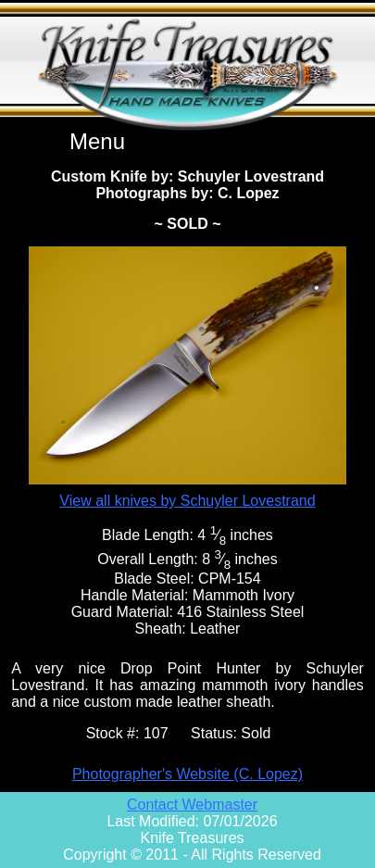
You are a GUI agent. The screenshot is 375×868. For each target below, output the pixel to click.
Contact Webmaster (192, 805)
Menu (97, 141)
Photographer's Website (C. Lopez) (187, 774)
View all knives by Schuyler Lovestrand (187, 501)
